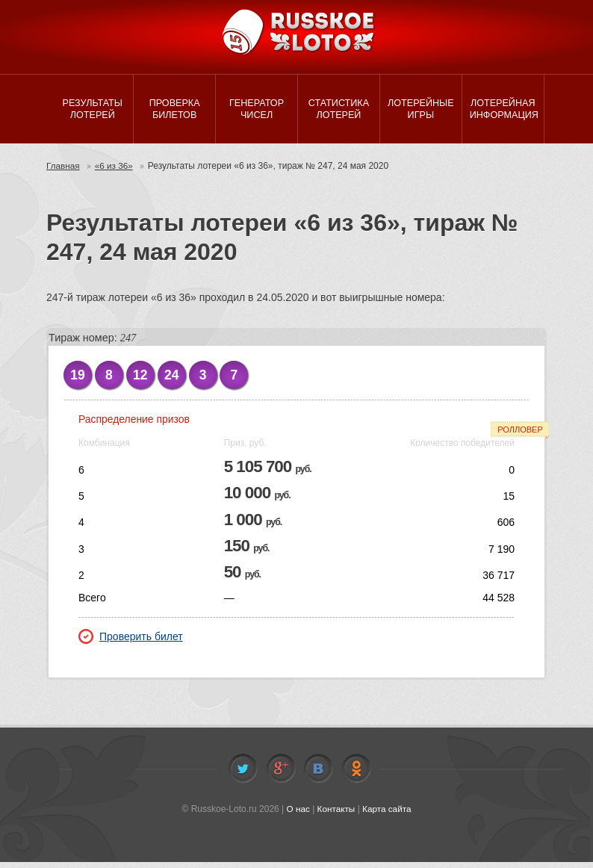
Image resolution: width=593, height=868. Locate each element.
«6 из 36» (115, 172)
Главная (63, 172)
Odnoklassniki (356, 775)
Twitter (243, 775)
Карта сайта (387, 815)
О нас (297, 815)
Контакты (336, 815)
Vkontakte (318, 775)
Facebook (281, 775)
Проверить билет (131, 642)
